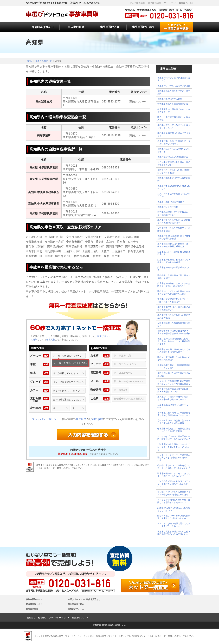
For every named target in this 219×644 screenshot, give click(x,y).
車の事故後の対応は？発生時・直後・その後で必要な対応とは (173, 245)
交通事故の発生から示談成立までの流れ (174, 269)
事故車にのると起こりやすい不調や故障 (174, 92)
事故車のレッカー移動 (168, 207)
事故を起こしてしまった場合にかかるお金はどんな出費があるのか (174, 293)
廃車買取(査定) (155, 3)
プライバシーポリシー (46, 419)
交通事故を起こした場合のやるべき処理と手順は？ (174, 229)
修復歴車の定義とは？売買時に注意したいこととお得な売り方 (174, 430)
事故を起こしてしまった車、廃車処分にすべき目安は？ (174, 171)
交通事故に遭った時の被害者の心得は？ (174, 324)
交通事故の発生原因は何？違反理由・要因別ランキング (173, 390)
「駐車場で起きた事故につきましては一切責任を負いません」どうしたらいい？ (174, 447)
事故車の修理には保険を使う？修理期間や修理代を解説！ (174, 237)
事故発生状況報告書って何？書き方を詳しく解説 (174, 277)
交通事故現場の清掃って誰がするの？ (173, 406)
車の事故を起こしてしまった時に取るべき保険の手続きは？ (174, 221)
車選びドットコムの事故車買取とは (84, 599)
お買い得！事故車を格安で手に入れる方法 (174, 195)
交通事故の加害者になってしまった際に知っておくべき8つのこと (174, 285)
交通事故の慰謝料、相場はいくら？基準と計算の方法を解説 (174, 261)
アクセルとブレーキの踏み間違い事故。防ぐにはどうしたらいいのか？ (174, 438)
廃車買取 (50, 340)
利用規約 (98, 419)
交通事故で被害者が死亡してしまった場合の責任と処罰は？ (174, 301)
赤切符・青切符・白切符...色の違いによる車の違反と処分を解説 (174, 422)
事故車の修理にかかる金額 (170, 99)
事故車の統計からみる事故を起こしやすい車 (174, 150)
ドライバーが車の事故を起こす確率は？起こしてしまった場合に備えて (174, 382)
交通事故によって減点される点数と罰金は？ (174, 253)
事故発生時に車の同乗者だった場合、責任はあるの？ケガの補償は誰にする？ (174, 341)
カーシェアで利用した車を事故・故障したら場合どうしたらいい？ (174, 501)
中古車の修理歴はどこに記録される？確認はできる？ (173, 214)
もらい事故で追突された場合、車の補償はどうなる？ (174, 163)
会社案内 (31, 618)
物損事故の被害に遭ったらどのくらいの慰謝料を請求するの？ (174, 351)
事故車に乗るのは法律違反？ (171, 202)
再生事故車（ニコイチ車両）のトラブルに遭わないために (174, 142)
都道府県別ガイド (34, 604)
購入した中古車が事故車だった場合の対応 (174, 119)
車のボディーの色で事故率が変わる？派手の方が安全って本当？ (173, 398)
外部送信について (80, 618)
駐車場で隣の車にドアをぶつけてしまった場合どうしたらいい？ (174, 475)
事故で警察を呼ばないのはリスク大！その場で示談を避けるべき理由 (174, 332)
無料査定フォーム (76, 609)
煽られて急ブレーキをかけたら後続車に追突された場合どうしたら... (174, 517)
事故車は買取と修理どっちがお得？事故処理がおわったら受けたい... (174, 533)
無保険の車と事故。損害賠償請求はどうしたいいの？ (174, 367)
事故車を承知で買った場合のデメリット (174, 135)
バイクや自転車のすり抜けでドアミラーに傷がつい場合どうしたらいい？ (174, 484)
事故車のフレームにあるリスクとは (174, 86)
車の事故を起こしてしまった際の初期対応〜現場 (174, 316)
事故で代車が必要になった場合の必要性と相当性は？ (174, 359)
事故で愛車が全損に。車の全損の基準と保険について (174, 308)
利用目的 (81, 419)
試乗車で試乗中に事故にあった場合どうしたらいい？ (174, 509)
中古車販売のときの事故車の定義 (173, 104)
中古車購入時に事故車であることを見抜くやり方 (174, 111)
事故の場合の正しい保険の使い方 (173, 157)
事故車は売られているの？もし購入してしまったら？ (174, 126)
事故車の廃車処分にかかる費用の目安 (174, 179)
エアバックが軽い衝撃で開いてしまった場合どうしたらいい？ (174, 525)
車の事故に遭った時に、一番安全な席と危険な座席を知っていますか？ (174, 414)
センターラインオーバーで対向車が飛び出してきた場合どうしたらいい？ (174, 458)
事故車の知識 (32, 609)
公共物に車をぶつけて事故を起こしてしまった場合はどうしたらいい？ (174, 467)
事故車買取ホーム (34, 599)
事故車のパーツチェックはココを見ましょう (174, 79)
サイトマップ (170, 3)
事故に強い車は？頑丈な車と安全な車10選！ (174, 374)
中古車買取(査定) (138, 3)
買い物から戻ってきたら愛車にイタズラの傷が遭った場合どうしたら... (174, 493)
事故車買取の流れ (76, 604)
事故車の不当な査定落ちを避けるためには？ (174, 187)
